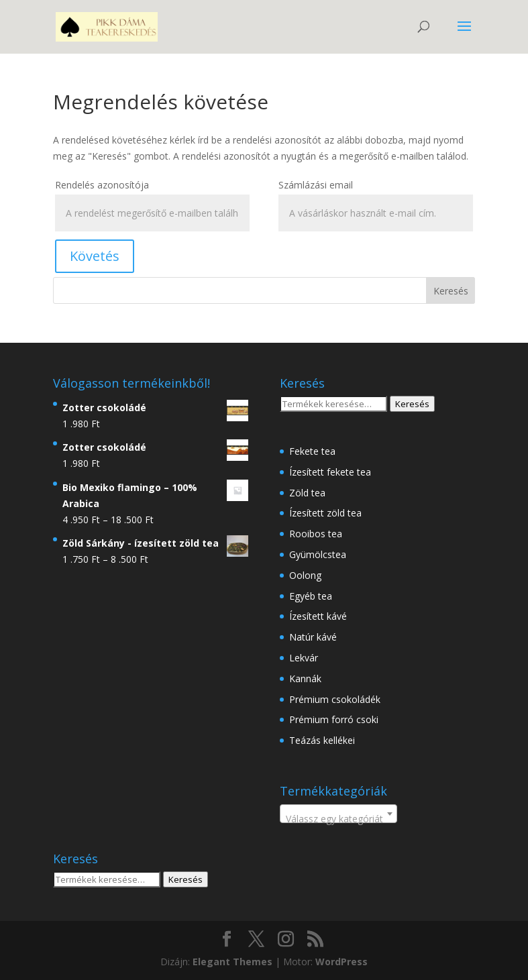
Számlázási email (316, 185)
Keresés (412, 404)
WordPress (341, 962)
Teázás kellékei (322, 740)
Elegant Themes (232, 962)
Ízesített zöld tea (325, 513)
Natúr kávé (313, 637)
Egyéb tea (311, 596)
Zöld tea (307, 493)
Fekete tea (312, 451)
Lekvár (304, 658)
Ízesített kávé (318, 616)
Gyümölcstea (318, 554)
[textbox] (338, 819)
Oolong (305, 575)
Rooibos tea (316, 534)
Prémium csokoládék (335, 699)
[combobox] (338, 814)
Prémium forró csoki (334, 719)
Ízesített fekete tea (330, 472)
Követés (95, 256)
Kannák (305, 678)
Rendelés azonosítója (102, 185)
